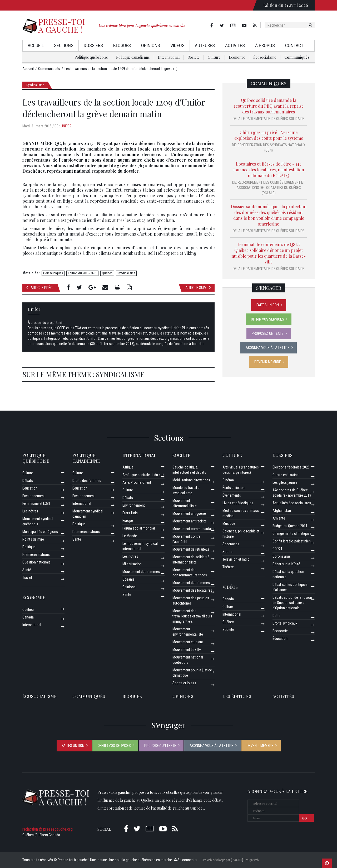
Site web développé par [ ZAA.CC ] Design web (230, 860)
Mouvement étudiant (188, 642)
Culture (214, 57)
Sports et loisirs (184, 683)
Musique (229, 523)
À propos (265, 45)
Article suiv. (198, 288)
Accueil (36, 45)
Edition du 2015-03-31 (82, 273)
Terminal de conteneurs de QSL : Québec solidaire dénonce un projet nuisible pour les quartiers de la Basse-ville (269, 253)
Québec (107, 273)
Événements (232, 495)
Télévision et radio (236, 559)
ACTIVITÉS (283, 696)
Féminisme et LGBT (36, 503)
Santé (27, 570)
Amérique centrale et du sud (143, 475)
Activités (235, 45)
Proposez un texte (268, 333)
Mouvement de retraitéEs (191, 549)
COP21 (277, 549)
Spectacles (231, 544)
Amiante (279, 518)
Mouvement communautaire (194, 529)
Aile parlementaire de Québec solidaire (271, 119)
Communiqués (297, 57)
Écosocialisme (265, 57)
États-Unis (130, 513)
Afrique (128, 467)
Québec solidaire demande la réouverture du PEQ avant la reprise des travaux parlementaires (269, 106)
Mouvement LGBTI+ (187, 650)
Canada (28, 617)
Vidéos (177, 45)
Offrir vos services (267, 319)
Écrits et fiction (234, 488)
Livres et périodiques (238, 503)
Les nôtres (30, 511)
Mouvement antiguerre (189, 513)
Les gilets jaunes (285, 482)
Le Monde (130, 536)
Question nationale (36, 562)
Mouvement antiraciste (190, 521)
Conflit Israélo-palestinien (292, 541)
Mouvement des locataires (192, 590)
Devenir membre (268, 362)
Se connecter (186, 860)
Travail (27, 577)
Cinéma (228, 480)
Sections (64, 45)
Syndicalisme (35, 85)
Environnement (34, 496)
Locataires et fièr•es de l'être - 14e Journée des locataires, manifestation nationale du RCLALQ (269, 170)
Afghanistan (282, 511)
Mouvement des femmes (141, 572)
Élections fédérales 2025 (291, 467)
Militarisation (132, 564)
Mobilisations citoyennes (191, 480)
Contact (294, 45)
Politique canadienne (133, 57)
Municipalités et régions (40, 532)
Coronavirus (282, 556)
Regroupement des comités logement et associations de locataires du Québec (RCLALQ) (271, 188)
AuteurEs (205, 45)
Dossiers (93, 45)
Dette (276, 616)
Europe (128, 521)
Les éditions (237, 696)
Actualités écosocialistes (292, 503)
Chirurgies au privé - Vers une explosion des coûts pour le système (269, 135)
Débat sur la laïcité (286, 564)
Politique (29, 547)
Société (194, 57)
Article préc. (40, 288)
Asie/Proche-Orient (137, 482)
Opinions (151, 45)
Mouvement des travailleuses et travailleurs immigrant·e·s (192, 616)
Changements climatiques (292, 533)
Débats (28, 481)
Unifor (66, 126)
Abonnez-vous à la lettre (267, 348)
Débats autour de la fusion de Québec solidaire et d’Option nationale (292, 603)
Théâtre (228, 567)
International (169, 57)
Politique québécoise (91, 57)
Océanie (128, 579)
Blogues (122, 45)
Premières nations (36, 555)
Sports (227, 552)
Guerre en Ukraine (286, 475)
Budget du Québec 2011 (290, 526)
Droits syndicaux (285, 623)
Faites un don (268, 305)
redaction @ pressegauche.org (48, 829)
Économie (237, 57)
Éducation (30, 488)
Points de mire (33, 539)
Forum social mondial (139, 528)
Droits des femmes (87, 481)
